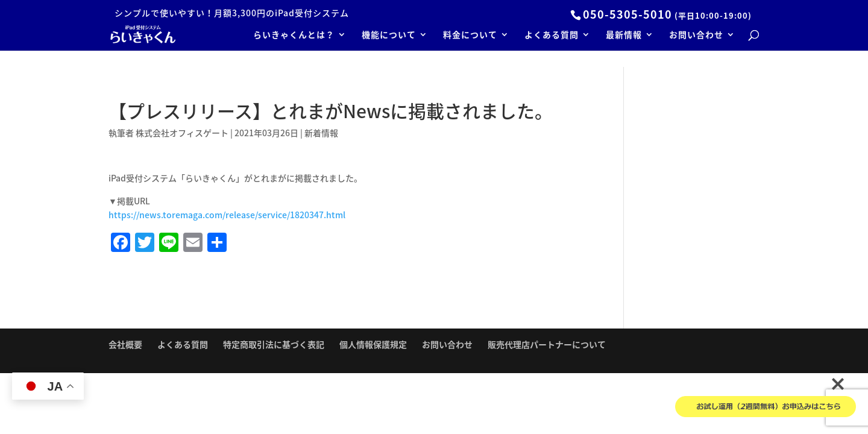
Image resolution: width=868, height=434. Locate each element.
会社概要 (125, 344)
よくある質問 (552, 35)
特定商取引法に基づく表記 (274, 344)
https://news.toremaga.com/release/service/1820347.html (227, 215)
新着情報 (321, 133)
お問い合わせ (696, 35)
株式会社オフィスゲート (182, 133)
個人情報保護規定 (373, 344)
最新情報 (624, 35)
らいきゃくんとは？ (294, 35)
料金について (470, 35)
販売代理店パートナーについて (547, 344)
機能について (389, 35)
